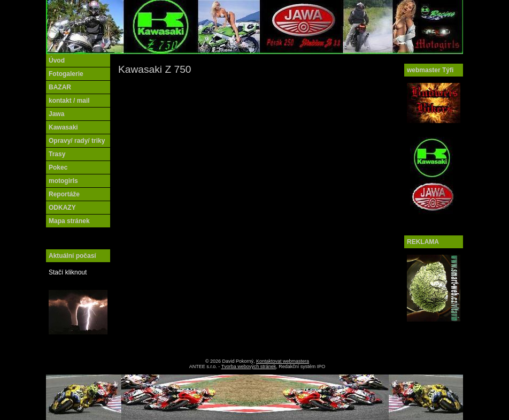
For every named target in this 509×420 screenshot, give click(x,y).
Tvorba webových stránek (249, 366)
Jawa (56, 114)
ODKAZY (62, 208)
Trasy (57, 154)
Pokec (58, 167)
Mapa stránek (69, 221)
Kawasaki (63, 127)
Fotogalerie (66, 74)
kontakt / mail (69, 101)
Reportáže (64, 194)
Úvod (57, 60)
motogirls (63, 181)
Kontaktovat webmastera (283, 361)
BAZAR (60, 87)
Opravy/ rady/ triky (77, 141)
